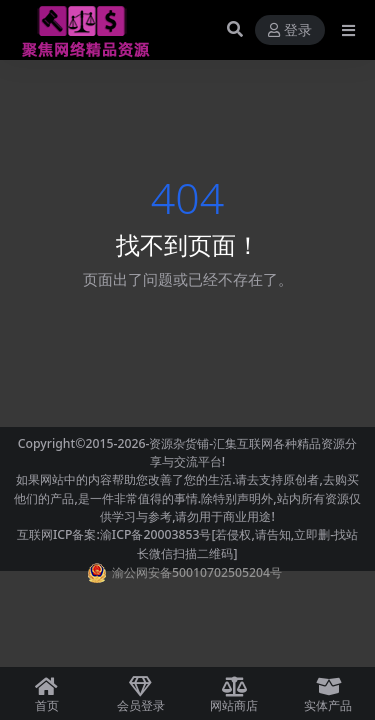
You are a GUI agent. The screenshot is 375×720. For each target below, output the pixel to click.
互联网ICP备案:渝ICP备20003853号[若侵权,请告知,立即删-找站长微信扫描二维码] (187, 543)
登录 (290, 30)
